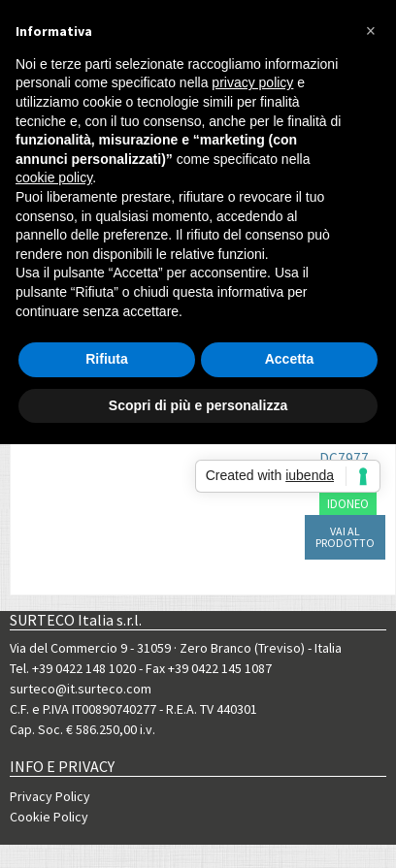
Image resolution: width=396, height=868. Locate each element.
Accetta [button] (290, 359)
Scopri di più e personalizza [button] (198, 405)
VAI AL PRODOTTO (345, 537)
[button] (371, 31)
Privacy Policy (50, 796)
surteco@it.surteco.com (81, 689)
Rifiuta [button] (107, 359)
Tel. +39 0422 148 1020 (73, 668)
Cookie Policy (49, 817)
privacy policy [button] (252, 82)
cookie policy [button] (54, 177)
